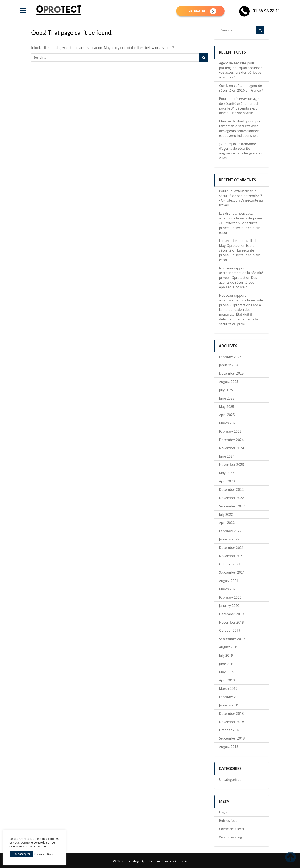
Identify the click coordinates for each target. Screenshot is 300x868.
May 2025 (227, 407)
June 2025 (227, 398)
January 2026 (229, 365)
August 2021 (229, 581)
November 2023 (232, 465)
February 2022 (230, 531)
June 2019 (227, 664)
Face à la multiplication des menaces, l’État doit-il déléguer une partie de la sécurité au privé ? (240, 314)
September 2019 (232, 639)
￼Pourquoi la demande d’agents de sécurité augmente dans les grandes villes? (241, 151)
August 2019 (229, 647)
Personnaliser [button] (44, 854)
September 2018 (232, 738)
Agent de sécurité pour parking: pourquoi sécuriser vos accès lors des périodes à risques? (241, 70)
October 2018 (230, 730)
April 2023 (227, 481)
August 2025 (229, 382)
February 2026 (230, 357)
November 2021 (232, 556)
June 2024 (227, 456)
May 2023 (227, 473)
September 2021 (232, 572)
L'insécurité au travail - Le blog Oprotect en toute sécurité (239, 245)
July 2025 (226, 390)
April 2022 (227, 523)
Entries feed (228, 821)
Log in (224, 812)
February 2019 (230, 697)
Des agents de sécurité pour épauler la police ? (238, 282)
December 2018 (231, 714)
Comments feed (232, 829)
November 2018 (232, 722)
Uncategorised (230, 780)
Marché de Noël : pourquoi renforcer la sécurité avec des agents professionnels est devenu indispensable (240, 128)
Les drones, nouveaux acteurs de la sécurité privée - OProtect (241, 218)
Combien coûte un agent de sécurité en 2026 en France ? (241, 88)
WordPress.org (231, 837)
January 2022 (229, 539)
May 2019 (227, 672)
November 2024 (232, 448)
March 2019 (228, 689)
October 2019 (230, 630)
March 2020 (228, 589)
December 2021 (231, 548)
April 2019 (227, 680)
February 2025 (230, 431)
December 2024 (231, 440)
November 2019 (232, 622)
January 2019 (229, 705)
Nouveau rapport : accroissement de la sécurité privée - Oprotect (241, 273)
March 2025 (228, 423)
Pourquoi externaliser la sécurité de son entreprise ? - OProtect (241, 196)
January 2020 (229, 606)
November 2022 (232, 498)
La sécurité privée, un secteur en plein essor (240, 228)
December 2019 (231, 614)
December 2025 (231, 373)
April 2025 (227, 415)
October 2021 (230, 564)
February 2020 (230, 597)
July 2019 (226, 655)
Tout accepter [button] (22, 854)
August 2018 (229, 747)
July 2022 (226, 514)
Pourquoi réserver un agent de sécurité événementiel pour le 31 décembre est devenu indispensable (241, 106)
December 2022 (231, 489)
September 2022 (232, 506)
